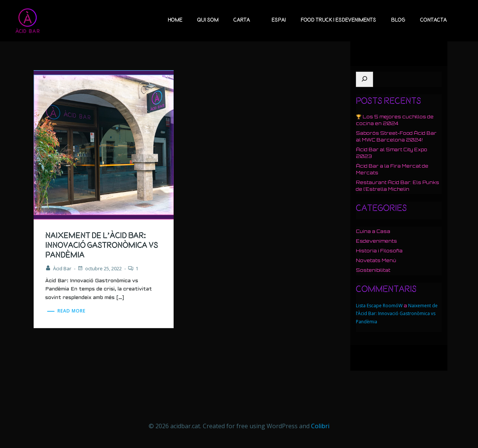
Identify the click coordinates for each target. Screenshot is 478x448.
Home (175, 20)
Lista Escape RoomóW (379, 306)
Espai (279, 20)
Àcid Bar (58, 268)
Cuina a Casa (373, 231)
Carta (245, 20)
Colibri (320, 426)
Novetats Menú (376, 260)
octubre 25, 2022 (100, 268)
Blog (398, 20)
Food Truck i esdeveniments (338, 20)
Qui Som (208, 20)
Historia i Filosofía (379, 251)
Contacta (433, 20)
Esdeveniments (376, 241)
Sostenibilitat (373, 270)
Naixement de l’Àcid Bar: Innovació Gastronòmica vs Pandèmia (397, 314)
